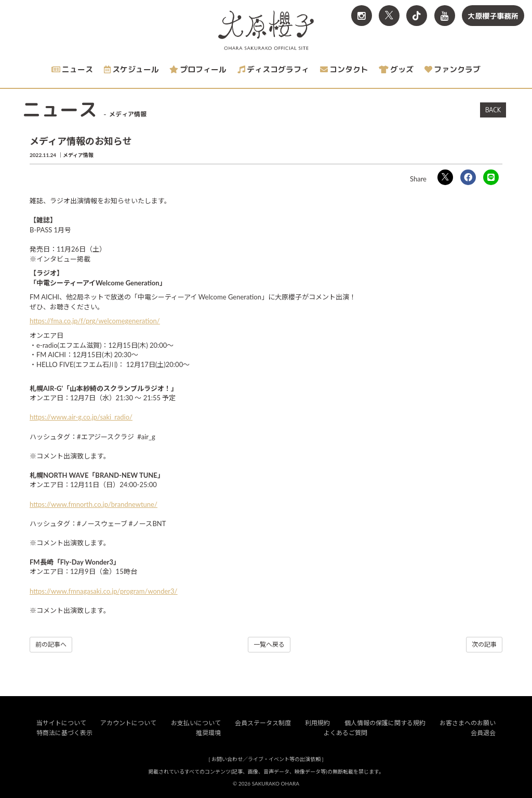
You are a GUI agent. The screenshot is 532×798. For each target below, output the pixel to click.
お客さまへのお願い (468, 723)
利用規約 (317, 723)
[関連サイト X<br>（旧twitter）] (389, 16)
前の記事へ (51, 644)
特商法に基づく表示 (64, 733)
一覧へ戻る (269, 644)
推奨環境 (208, 733)
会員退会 (483, 733)
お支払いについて (196, 723)
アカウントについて (128, 723)
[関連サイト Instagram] (362, 16)
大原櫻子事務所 (493, 16)
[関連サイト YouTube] (445, 16)
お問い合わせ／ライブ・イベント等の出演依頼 (266, 759)
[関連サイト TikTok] (417, 16)
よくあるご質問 (345, 733)
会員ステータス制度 (263, 723)
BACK (493, 110)
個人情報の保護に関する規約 (385, 723)
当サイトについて (61, 723)
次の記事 (484, 644)
